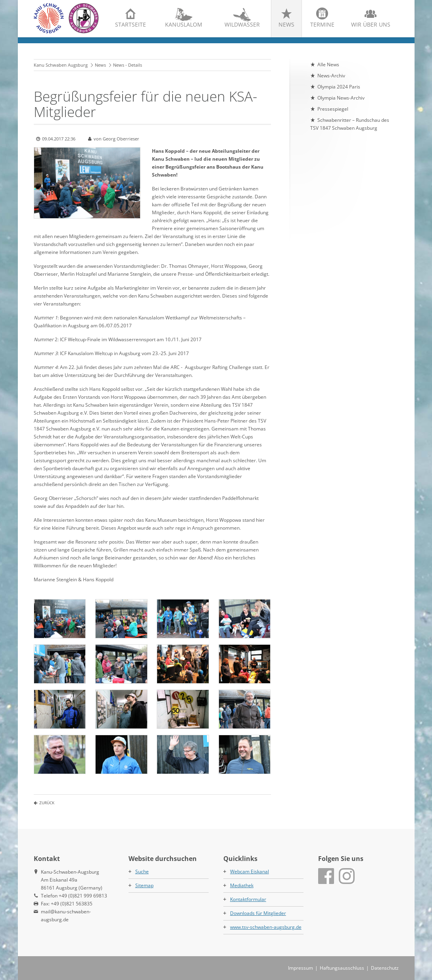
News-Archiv (331, 76)
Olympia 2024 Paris (339, 87)
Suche (142, 871)
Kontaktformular (248, 899)
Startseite (131, 24)
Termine (322, 24)
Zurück (47, 803)
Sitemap (144, 885)
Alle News (328, 64)
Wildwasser (242, 24)
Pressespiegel (333, 109)
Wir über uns (371, 24)
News (286, 24)
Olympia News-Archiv (341, 98)
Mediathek (242, 885)
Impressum (300, 968)
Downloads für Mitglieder (258, 913)
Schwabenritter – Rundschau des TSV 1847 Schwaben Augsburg (350, 124)
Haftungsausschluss (342, 968)
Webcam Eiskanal (250, 871)
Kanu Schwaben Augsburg (61, 65)
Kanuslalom (184, 24)
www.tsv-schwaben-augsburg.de (266, 927)
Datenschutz (385, 968)
